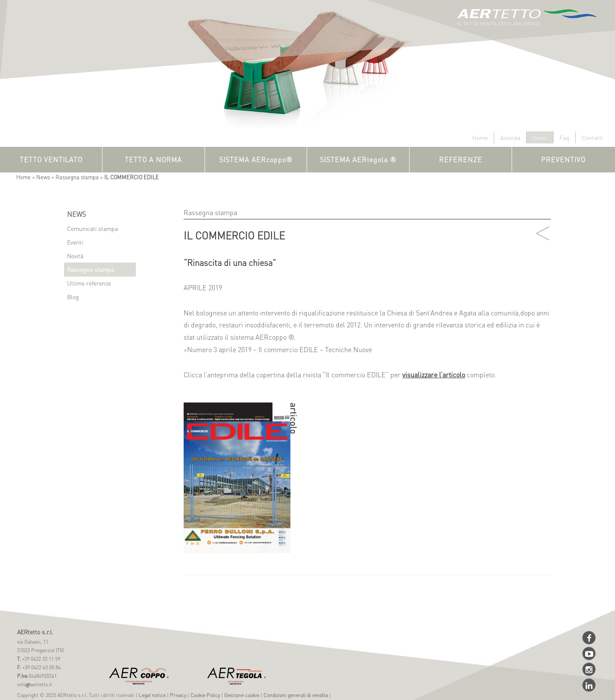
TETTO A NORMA (153, 159)
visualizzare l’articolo (434, 375)
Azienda (510, 137)
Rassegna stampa (77, 177)
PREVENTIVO (563, 159)
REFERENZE (461, 159)
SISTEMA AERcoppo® (256, 159)
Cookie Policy (205, 695)
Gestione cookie (242, 695)
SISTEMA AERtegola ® (358, 159)
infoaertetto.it (35, 684)
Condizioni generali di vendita (296, 695)
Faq (564, 137)
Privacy (178, 695)
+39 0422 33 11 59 (40, 659)
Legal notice (152, 695)
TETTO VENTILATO (51, 159)
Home (480, 137)
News (540, 137)
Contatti (592, 137)
